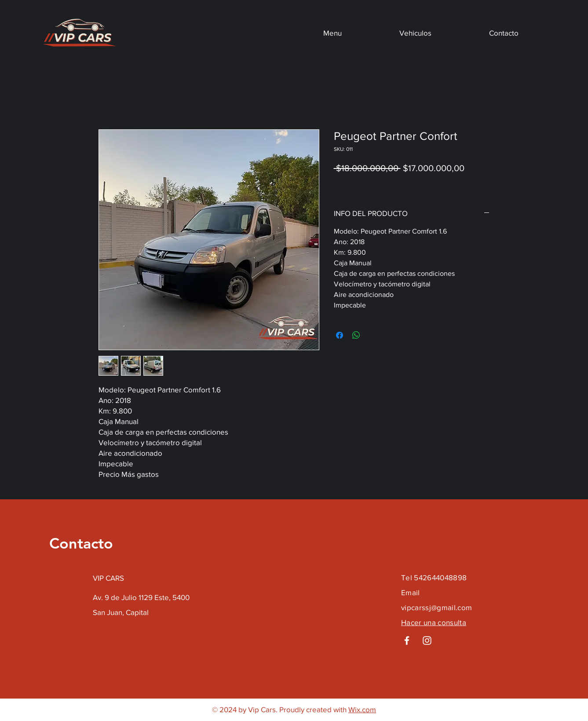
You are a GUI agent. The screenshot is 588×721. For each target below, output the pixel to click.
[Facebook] (407, 640)
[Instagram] (427, 640)
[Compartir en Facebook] (340, 335)
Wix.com (362, 709)
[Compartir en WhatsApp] (356, 335)
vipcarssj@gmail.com (436, 607)
